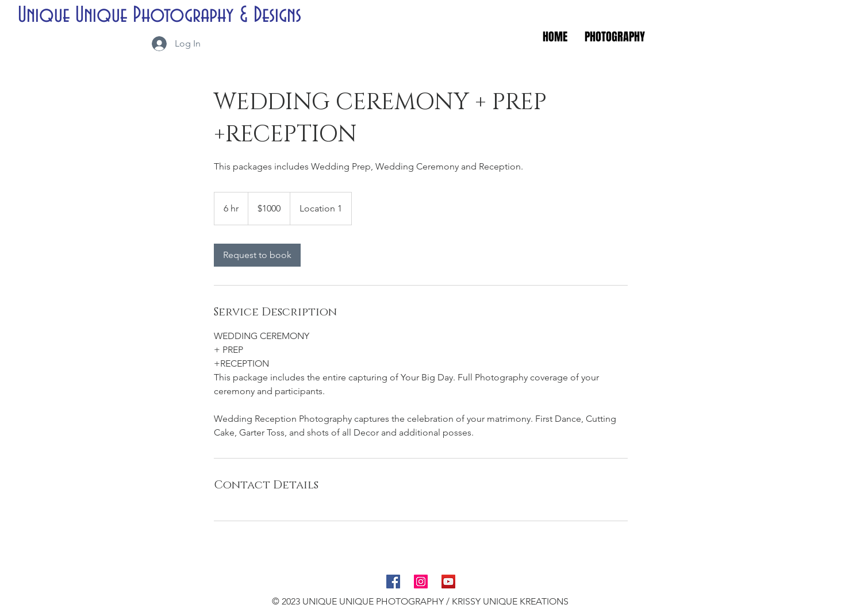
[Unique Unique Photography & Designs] (164, 16)
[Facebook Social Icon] (393, 582)
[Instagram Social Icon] (421, 582)
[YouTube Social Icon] (448, 582)
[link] (257, 255)
